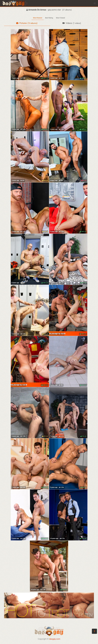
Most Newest (38, 18)
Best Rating (49, 18)
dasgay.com (55, 639)
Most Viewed (60, 18)
